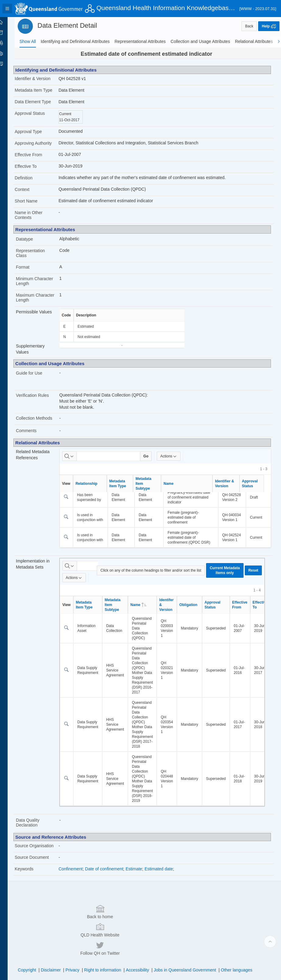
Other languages (241, 948)
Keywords (32, 883)
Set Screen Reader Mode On (68, 972)
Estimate (141, 883)
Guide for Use (37, 378)
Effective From (37, 160)
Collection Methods (42, 423)
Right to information (107, 948)
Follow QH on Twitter (219, 926)
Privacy (77, 948)
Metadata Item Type (37, 93)
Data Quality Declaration (36, 832)
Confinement (77, 883)
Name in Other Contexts (37, 220)
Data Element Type (41, 107)
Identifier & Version (41, 79)
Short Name (35, 206)
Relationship (93, 488)
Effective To (34, 171)
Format (31, 272)
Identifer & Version (173, 615)
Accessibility (142, 948)
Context (30, 194)
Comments (35, 435)
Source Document (40, 872)
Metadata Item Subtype (150, 488)
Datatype (33, 244)
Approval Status (38, 118)
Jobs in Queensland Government (189, 948)
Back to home (59, 926)
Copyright (31, 948)
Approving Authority (42, 148)
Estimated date (166, 883)
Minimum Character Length (41, 286)
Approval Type (37, 136)
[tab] (28, 41)
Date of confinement (111, 883)
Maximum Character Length (41, 302)
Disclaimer (55, 948)
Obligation (195, 615)
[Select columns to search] (76, 461)
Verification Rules (41, 400)
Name (176, 488)
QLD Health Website (139, 926)
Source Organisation (35, 858)
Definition (32, 183)
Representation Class (39, 258)
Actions (176, 461)
